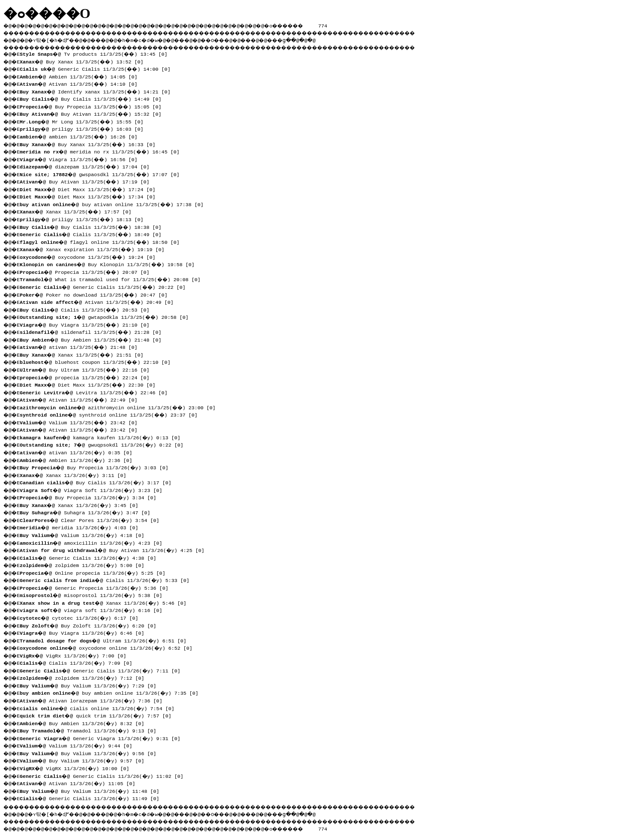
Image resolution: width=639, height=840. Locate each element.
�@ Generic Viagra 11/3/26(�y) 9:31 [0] (103, 738)
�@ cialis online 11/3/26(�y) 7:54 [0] (100, 708)
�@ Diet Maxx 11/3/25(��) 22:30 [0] (91, 384)
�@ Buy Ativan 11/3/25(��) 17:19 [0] (88, 181)
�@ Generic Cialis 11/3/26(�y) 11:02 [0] (104, 775)
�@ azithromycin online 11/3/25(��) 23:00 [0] (121, 407)
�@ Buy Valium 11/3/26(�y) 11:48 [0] (92, 790)
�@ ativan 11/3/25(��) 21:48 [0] (82, 346)
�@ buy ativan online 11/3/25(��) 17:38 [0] (115, 204)
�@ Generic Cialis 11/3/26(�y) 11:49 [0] (92, 798)
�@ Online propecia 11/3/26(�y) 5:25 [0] (95, 572)
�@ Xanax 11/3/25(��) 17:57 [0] (79, 211)
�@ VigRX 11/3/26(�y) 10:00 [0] (77, 768)
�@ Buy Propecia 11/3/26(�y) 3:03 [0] (97, 467)
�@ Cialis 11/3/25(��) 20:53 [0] (88, 309)
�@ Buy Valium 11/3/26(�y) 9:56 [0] (91, 753)
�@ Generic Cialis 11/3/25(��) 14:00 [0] (98, 68)
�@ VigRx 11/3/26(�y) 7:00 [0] (75, 655)
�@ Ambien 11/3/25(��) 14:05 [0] (82, 76)
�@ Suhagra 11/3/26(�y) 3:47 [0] (88, 512)
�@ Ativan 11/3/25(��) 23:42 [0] (82, 429)
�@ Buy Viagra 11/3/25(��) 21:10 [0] (88, 324)
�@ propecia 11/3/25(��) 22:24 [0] (88, 377)
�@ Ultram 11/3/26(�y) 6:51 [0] (106, 640)
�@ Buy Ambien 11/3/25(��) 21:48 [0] (94, 339)
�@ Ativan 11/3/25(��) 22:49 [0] (82, 399)
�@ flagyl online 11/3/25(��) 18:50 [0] (103, 241)
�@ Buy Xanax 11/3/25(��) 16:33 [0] (91, 144)
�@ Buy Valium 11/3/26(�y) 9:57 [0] (85, 760)
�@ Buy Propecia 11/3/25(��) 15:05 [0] (94, 106)
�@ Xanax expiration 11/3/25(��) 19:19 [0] (95, 249)
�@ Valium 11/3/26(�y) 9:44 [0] (78, 745)
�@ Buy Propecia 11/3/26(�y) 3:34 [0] (91, 497)
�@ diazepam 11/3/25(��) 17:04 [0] (88, 166)
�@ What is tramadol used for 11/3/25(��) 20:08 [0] (113, 279)
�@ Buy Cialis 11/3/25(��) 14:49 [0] (94, 98)
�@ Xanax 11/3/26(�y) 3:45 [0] (82, 504)
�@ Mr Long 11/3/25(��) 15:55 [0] (85, 121)
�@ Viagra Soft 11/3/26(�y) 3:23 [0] (94, 489)
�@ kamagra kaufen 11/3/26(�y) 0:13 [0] (103, 437)
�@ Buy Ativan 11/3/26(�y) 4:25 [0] (115, 549)
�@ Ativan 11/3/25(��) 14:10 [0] (82, 83)
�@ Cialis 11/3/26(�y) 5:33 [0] (107, 579)
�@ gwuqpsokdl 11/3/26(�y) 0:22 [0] (104, 444)
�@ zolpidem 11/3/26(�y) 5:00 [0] (85, 564)
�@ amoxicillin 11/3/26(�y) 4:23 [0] (94, 542)
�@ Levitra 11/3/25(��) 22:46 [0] (97, 392)
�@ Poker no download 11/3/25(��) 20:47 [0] (97, 294)
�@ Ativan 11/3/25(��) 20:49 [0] (100, 301)
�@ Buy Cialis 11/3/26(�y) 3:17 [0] (98, 482)
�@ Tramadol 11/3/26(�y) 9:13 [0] (91, 730)
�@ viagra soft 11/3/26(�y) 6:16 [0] (94, 609)
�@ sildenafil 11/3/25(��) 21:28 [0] (94, 331)
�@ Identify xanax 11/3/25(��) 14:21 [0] (98, 91)
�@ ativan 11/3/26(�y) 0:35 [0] (78, 452)
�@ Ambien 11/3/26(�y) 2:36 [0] (78, 459)
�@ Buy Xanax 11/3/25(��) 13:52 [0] (85, 61)
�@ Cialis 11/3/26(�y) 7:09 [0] (78, 662)
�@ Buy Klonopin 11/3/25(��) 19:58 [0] (110, 264)
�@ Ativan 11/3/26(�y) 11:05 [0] (80, 783)
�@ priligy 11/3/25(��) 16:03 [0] (85, 128)
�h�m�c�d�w (152, 39)
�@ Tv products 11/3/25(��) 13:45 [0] (97, 53)
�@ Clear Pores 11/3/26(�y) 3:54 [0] (92, 519)
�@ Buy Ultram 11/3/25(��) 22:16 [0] (88, 369)
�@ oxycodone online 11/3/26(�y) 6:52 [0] (109, 647)
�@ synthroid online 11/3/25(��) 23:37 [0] (112, 414)
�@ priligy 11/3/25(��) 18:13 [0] (85, 219)
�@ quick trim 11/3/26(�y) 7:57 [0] (98, 715)
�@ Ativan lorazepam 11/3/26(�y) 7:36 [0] (94, 700)
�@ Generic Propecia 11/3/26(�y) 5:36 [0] (97, 587)
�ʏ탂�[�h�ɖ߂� (56, 39)
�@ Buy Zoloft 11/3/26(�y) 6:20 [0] (91, 625)
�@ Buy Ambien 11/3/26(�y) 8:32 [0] (85, 723)
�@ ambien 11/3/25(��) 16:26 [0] (82, 136)
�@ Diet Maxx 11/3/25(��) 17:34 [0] (91, 196)
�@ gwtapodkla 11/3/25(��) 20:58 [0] (107, 316)
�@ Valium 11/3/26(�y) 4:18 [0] (85, 534)
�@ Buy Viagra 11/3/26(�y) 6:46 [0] (85, 632)
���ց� (311, 39)
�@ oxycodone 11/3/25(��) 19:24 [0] (91, 256)
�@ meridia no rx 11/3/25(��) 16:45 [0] (103, 151)
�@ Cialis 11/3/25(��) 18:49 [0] (94, 234)
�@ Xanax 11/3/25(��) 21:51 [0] (85, 354)
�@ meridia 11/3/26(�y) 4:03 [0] (82, 527)
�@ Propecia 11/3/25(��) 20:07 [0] (88, 271)
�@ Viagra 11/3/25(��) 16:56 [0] (82, 159)
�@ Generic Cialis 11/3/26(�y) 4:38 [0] (91, 557)
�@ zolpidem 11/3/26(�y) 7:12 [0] (85, 677)
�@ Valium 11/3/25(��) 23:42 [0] (82, 422)
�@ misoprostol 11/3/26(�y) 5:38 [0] (94, 594)
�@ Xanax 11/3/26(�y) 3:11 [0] (75, 474)
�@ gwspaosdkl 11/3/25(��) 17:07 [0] (103, 174)
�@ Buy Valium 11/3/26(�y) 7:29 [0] (91, 685)
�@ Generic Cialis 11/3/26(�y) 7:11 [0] (103, 670)
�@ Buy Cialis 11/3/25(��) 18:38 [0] (94, 226)
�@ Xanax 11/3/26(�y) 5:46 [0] (106, 602)
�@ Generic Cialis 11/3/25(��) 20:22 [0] (106, 286)
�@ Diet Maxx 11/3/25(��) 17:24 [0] (91, 189)
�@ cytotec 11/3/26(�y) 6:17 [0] (82, 617)
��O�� (236, 39)
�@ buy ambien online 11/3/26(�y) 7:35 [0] (112, 692)
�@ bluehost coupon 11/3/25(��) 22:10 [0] (98, 361)
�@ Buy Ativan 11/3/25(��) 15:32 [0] (94, 113)
